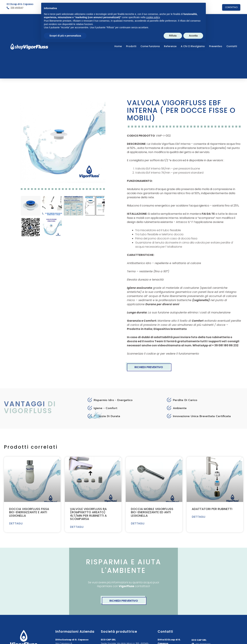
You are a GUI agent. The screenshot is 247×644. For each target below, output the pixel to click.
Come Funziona (150, 46)
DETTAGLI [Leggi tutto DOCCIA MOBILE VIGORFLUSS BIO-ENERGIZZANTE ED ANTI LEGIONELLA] (138, 524)
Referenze (170, 46)
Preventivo (216, 46)
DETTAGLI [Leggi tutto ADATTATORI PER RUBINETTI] (199, 517)
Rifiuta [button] (173, 36)
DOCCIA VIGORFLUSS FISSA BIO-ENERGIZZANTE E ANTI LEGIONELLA (29, 512)
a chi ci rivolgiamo (193, 46)
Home (118, 46)
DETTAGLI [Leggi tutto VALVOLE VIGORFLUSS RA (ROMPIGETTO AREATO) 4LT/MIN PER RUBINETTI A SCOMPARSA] (77, 527)
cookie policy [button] (153, 17)
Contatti (232, 46)
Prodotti (131, 46)
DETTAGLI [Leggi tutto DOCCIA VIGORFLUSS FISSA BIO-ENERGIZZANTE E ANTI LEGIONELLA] (16, 524)
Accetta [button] (193, 36)
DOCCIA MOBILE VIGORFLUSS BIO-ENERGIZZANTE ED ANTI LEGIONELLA (152, 512)
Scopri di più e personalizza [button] (65, 36)
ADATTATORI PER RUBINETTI (212, 509)
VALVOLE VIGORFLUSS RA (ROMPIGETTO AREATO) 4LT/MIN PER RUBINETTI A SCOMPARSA (88, 514)
